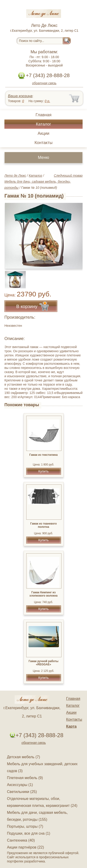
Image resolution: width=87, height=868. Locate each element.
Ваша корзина (20, 96)
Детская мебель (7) (23, 757)
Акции (43, 133)
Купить (43, 471)
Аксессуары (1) (20, 785)
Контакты (44, 143)
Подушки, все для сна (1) (29, 833)
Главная (43, 115)
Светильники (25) (22, 792)
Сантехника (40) (21, 840)
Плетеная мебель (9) (25, 778)
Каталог (43, 124)
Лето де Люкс (15, 176)
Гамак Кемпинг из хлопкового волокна (43, 594)
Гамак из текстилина (44, 455)
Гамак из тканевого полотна (44, 525)
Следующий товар (68, 176)
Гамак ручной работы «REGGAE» (43, 663)
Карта (71, 726)
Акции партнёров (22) (26, 847)
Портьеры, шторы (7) (25, 826)
